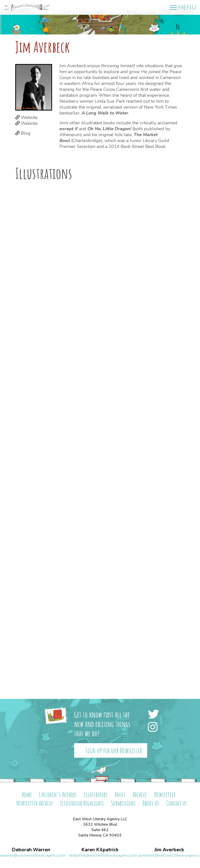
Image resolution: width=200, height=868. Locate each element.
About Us (151, 803)
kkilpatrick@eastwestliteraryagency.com (103, 855)
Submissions (123, 803)
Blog (26, 133)
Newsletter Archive (35, 803)
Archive (140, 795)
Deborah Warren (31, 850)
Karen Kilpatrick (100, 850)
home (27, 795)
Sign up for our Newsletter (114, 750)
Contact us (177, 803)
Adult (120, 795)
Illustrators (96, 795)
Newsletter (165, 795)
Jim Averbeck (169, 850)
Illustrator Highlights (82, 803)
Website (29, 117)
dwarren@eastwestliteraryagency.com (33, 855)
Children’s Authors (58, 795)
